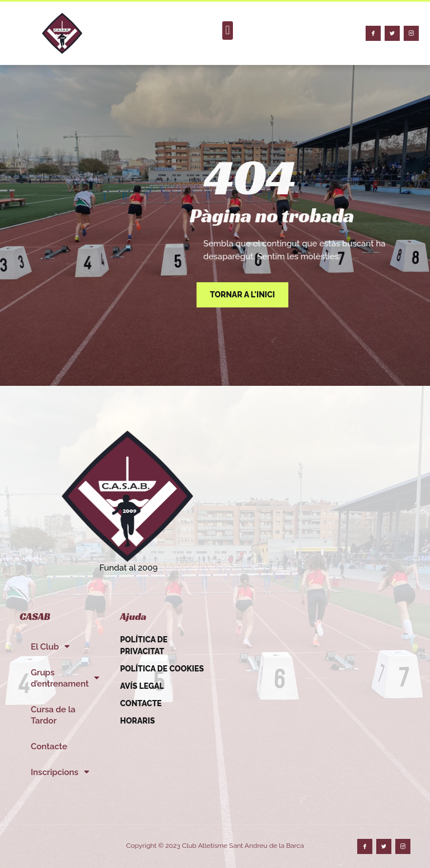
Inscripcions (60, 772)
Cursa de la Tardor (53, 715)
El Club (50, 647)
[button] (228, 31)
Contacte (49, 746)
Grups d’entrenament (65, 678)
